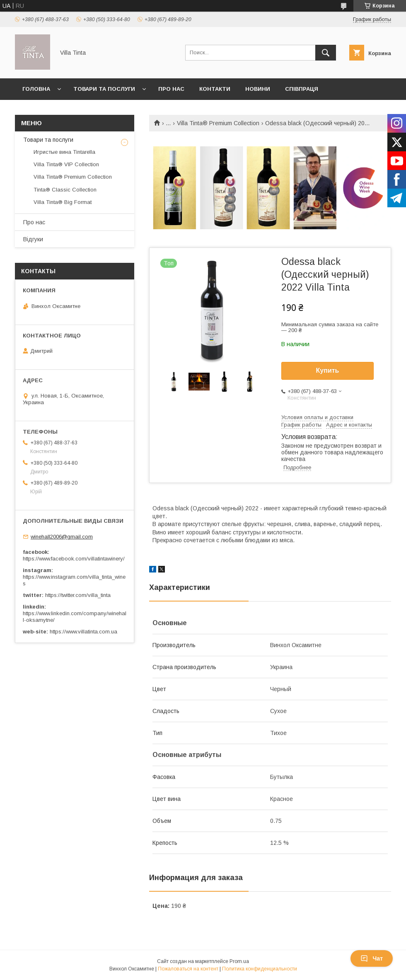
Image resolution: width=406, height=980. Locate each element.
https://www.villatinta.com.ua (83, 632)
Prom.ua (239, 961)
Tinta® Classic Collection (65, 190)
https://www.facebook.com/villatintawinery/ (74, 559)
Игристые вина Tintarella (64, 152)
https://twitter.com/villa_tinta (78, 595)
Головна (36, 89)
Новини (258, 89)
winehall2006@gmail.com (62, 537)
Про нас (171, 89)
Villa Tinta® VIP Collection (66, 164)
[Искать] (326, 53)
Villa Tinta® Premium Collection (218, 123)
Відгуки (33, 239)
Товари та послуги (104, 89)
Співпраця (302, 89)
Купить (328, 370)
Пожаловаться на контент (188, 969)
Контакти (215, 89)
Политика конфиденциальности (260, 969)
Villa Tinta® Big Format (63, 202)
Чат (372, 958)
